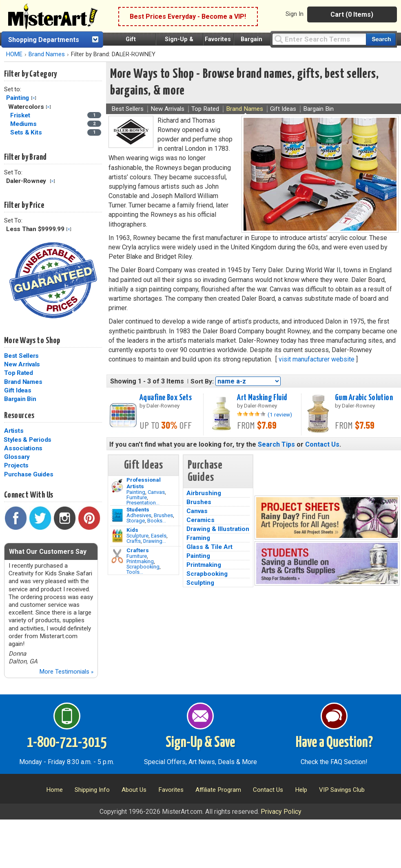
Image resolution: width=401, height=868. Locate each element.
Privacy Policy (281, 812)
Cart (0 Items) (352, 14)
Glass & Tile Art (209, 547)
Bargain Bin (20, 399)
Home (54, 790)
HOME (14, 54)
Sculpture (137, 536)
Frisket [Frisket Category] (21, 115)
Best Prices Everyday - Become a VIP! (188, 17)
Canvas (156, 492)
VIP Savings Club (342, 790)
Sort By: (202, 381)
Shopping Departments (44, 40)
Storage (136, 521)
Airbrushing (204, 493)
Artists (14, 431)
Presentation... (143, 503)
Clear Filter (34, 98)
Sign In (295, 14)
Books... (157, 521)
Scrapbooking (143, 567)
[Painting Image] (117, 486)
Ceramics (200, 520)
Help (301, 790)
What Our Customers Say (48, 552)
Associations (23, 448)
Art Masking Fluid (262, 398)
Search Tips (276, 444)
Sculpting (200, 583)
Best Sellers (21, 356)
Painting (18, 98)
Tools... (135, 572)
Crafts (134, 541)
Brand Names (47, 54)
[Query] (319, 39)
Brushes (163, 515)
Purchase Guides (29, 474)
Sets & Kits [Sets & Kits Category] (27, 132)
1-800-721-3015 (67, 743)
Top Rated (19, 373)
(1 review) (280, 414)
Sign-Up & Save (200, 743)
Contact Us (322, 444)
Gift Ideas (18, 390)
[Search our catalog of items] (381, 39)
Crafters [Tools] (138, 550)
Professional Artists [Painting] (144, 483)
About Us (134, 790)
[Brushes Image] (117, 516)
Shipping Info (92, 790)
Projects (16, 465)
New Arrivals (22, 364)
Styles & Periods (28, 440)
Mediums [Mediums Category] (24, 124)
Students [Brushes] (138, 509)
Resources (19, 416)
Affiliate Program (218, 790)
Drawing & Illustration (218, 529)
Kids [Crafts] (132, 530)
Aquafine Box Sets (166, 398)
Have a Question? (334, 743)
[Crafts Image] (117, 536)
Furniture (137, 497)
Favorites (218, 39)
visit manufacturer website (317, 359)
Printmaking (140, 561)
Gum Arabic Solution (364, 398)
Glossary (17, 457)
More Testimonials (66, 672)
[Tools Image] (117, 556)
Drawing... (155, 541)
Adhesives (139, 515)
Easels (159, 536)
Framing (198, 538)
